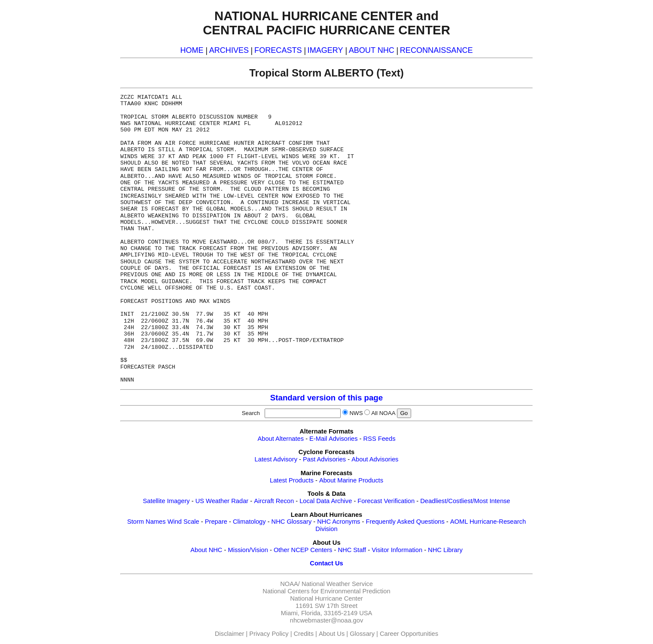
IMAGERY (325, 50)
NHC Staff (352, 550)
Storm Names (146, 522)
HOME (192, 50)
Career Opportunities (409, 634)
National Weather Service (337, 584)
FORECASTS (278, 50)
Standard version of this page (326, 398)
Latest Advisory (276, 459)
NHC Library (445, 550)
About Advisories (375, 459)
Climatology (249, 522)
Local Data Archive (326, 501)
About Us (332, 634)
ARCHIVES (229, 50)
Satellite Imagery (166, 501)
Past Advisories (324, 459)
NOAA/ (290, 584)
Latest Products (292, 480)
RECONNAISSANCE (436, 50)
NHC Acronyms (339, 522)
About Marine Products (351, 480)
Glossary (362, 634)
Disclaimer (229, 634)
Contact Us (326, 563)
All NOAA (383, 413)
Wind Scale (183, 522)
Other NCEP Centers (303, 550)
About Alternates (281, 439)
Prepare (216, 522)
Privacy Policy (269, 634)
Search (253, 413)
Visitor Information (397, 550)
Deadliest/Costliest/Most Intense (465, 501)
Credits (304, 634)
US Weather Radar (222, 501)
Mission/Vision (248, 550)
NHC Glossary (292, 522)
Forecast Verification (386, 501)
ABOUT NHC (372, 50)
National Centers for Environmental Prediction (326, 591)
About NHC (206, 550)
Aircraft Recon (274, 501)
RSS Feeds (380, 439)
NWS (356, 413)
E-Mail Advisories (333, 439)
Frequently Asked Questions (405, 522)
